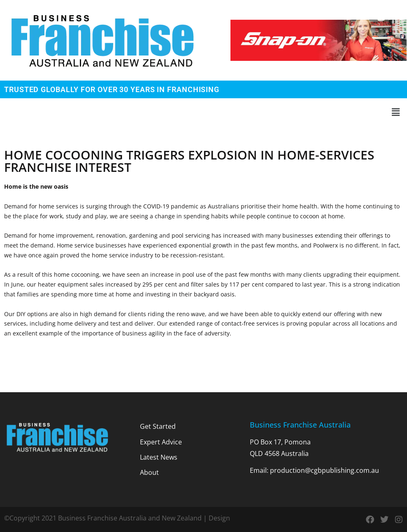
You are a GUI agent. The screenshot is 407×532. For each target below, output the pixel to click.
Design (219, 518)
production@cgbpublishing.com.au (324, 470)
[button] (203, 112)
